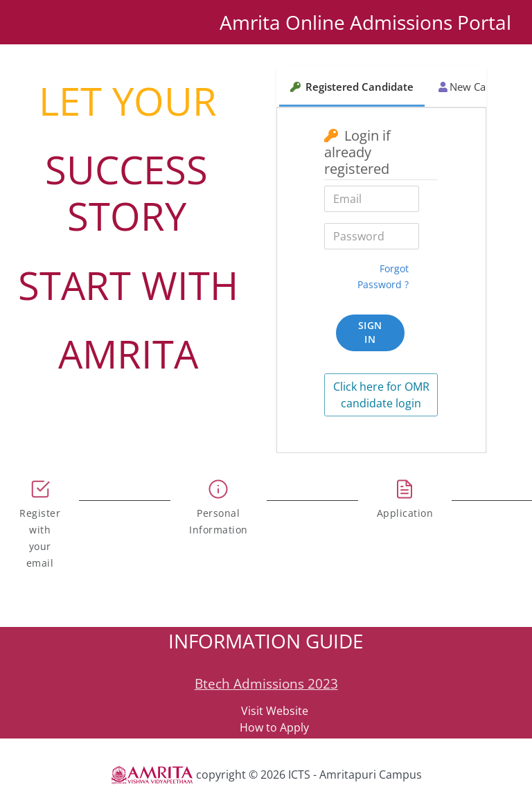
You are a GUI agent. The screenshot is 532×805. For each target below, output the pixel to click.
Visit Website (275, 711)
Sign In (370, 333)
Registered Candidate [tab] (352, 87)
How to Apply (274, 727)
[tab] (40, 519)
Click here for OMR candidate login (381, 395)
